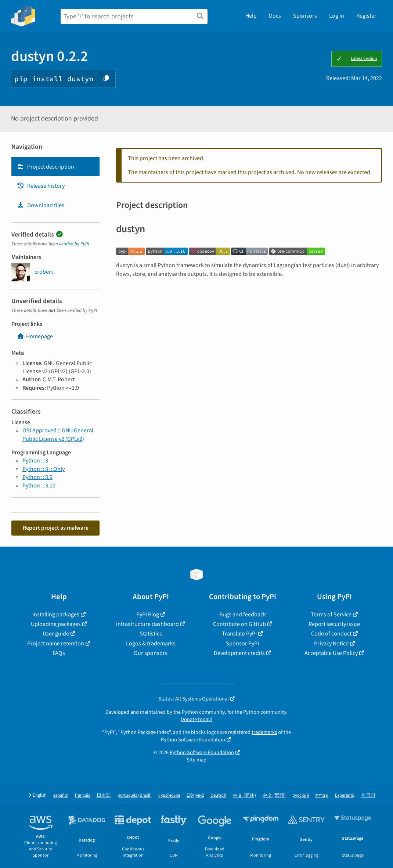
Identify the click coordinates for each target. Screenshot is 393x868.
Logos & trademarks (151, 644)
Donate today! (196, 719)
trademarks (264, 732)
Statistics (151, 634)
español (61, 795)
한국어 (368, 795)
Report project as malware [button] (56, 528)
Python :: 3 (35, 461)
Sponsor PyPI (242, 644)
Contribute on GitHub (239, 624)
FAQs (59, 653)
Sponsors (305, 16)
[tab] (55, 167)
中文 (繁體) (274, 795)
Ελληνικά (195, 795)
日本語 (104, 795)
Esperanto (345, 795)
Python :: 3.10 (39, 486)
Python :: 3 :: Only (44, 469)
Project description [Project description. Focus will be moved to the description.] (46, 167)
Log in (337, 16)
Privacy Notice (331, 644)
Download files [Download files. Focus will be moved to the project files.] (41, 205)
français (82, 795)
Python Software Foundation (193, 740)
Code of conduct (331, 634)
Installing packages (56, 615)
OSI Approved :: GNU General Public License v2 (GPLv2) (58, 435)
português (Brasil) (135, 795)
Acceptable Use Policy (331, 653)
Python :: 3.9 (37, 477)
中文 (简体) (244, 795)
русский (301, 795)
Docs (275, 16)
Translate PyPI (239, 634)
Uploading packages (56, 624)
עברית (322, 795)
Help (251, 16)
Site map (196, 760)
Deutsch (218, 795)
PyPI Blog (148, 615)
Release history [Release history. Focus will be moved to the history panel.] (41, 186)
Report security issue (334, 624)
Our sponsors (151, 653)
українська (169, 795)
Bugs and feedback (243, 615)
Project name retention (56, 644)
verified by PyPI (74, 244)
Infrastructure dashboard (147, 624)
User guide (56, 634)
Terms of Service (331, 615)
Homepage (35, 336)
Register (366, 16)
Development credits (239, 653)
